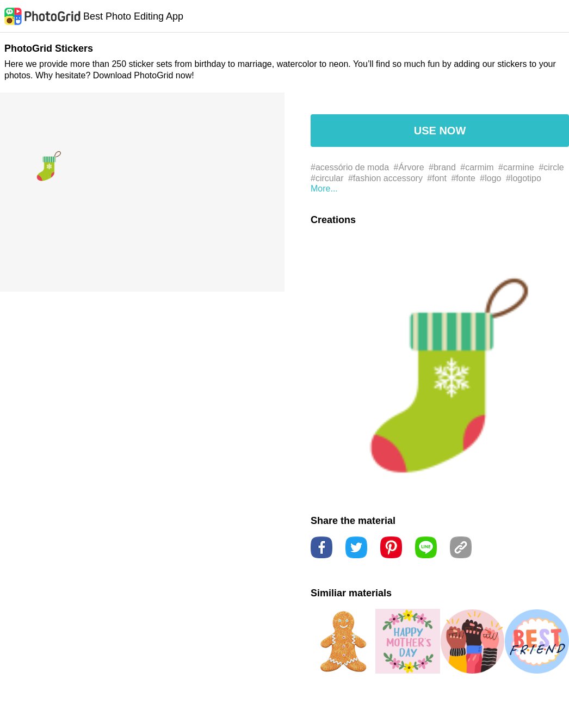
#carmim (477, 167)
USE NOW (440, 131)
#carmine (516, 167)
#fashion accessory (385, 178)
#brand (442, 167)
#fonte (463, 178)
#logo (490, 178)
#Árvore (409, 167)
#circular (327, 178)
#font (437, 178)
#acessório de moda (350, 167)
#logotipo (524, 178)
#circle (551, 167)
